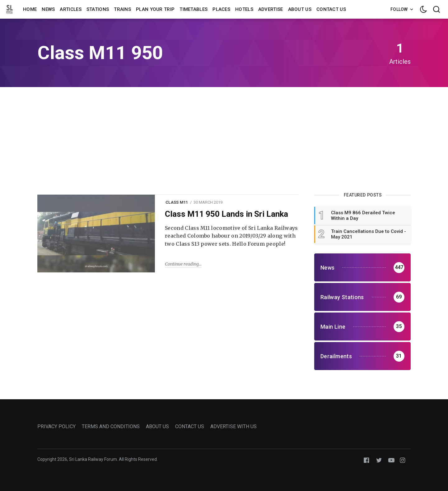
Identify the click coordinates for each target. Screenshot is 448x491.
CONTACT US (190, 426)
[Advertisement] (224, 140)
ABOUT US (157, 426)
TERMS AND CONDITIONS (111, 426)
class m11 (177, 202)
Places (221, 9)
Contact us (331, 9)
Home (30, 9)
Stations (98, 9)
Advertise (271, 9)
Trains (122, 9)
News (48, 9)
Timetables (194, 9)
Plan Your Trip (155, 9)
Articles (70, 9)
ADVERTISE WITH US (233, 426)
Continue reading (182, 264)
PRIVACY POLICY (56, 426)
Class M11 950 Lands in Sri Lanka (226, 214)
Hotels (244, 9)
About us (300, 9)
